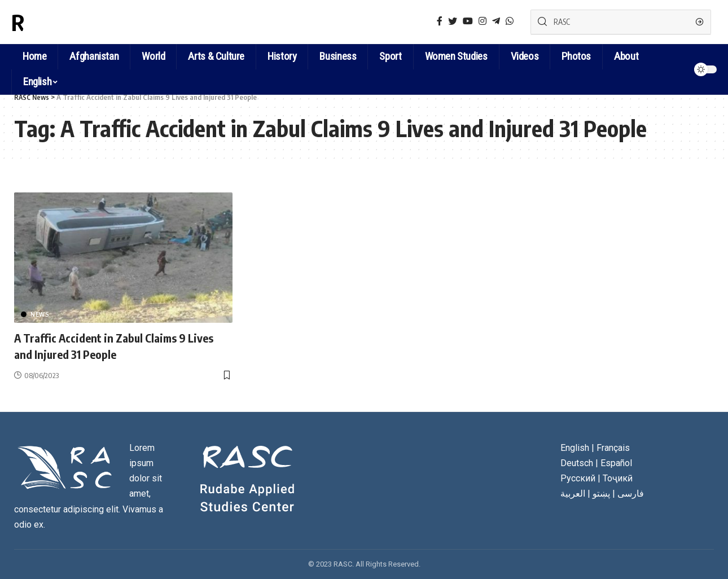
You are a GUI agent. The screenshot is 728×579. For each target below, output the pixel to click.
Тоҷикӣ (618, 478)
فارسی (631, 494)
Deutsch (577, 463)
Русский (578, 478)
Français (613, 448)
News (40, 314)
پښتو (601, 494)
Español (616, 463)
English (37, 82)
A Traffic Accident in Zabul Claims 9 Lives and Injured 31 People (108, 346)
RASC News (64, 22)
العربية (573, 494)
